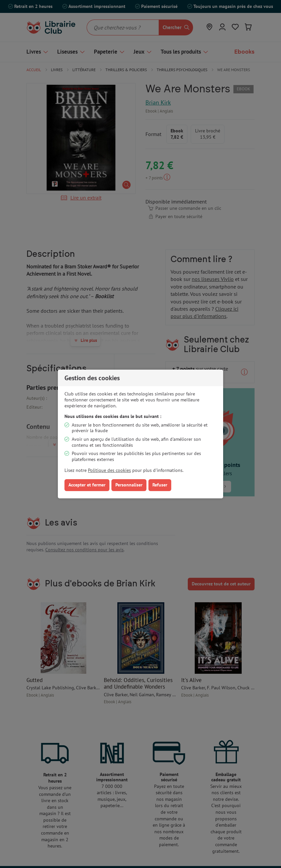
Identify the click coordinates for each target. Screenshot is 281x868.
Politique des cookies (109, 470)
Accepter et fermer (87, 485)
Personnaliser (129, 485)
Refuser (160, 485)
